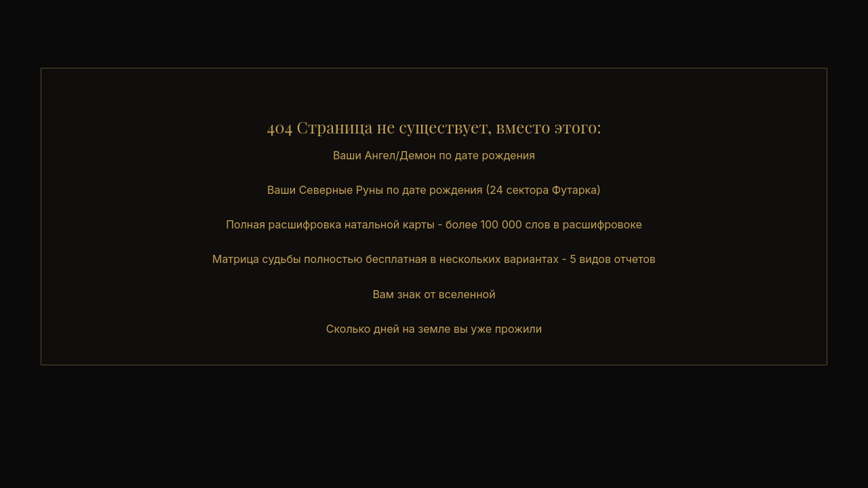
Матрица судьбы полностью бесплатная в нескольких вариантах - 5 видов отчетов (434, 259)
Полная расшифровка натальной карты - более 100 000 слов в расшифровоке (434, 224)
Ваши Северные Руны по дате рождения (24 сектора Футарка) (434, 190)
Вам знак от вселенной (434, 294)
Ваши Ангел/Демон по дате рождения (434, 155)
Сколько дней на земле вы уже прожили (434, 329)
